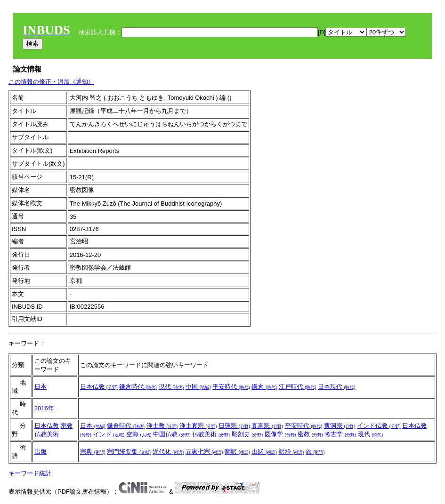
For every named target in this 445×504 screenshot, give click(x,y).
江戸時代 (298, 387)
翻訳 (237, 452)
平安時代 (231, 387)
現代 (171, 387)
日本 (40, 387)
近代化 (168, 452)
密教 (66, 426)
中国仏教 (172, 434)
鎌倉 (264, 387)
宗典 (93, 452)
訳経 (291, 452)
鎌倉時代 (138, 387)
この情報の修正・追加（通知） (51, 82)
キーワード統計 (30, 473)
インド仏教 (379, 426)
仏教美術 (47, 434)
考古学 (340, 434)
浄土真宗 (198, 426)
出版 (40, 452)
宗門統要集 (129, 452)
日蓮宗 (234, 426)
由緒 (264, 452)
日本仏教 (99, 387)
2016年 (44, 408)
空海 (139, 434)
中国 (198, 387)
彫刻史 (247, 434)
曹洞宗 (340, 426)
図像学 (280, 434)
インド (109, 434)
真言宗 (267, 426)
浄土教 (162, 426)
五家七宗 (204, 452)
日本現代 (337, 387)
